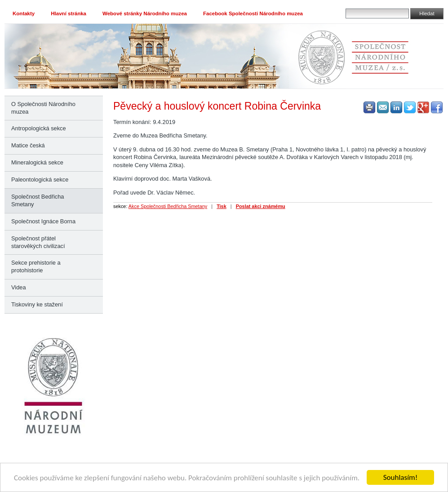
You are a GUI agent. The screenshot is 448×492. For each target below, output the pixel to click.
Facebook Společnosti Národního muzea (253, 13)
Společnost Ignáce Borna (43, 221)
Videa (19, 287)
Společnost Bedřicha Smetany (38, 200)
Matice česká (28, 145)
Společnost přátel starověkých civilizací (38, 242)
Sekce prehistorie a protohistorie (36, 266)
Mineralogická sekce (37, 162)
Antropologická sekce (39, 128)
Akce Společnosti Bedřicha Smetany (168, 206)
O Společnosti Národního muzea (43, 108)
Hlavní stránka (69, 13)
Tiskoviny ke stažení (37, 304)
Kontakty (24, 13)
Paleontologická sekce (40, 180)
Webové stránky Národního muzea (145, 13)
